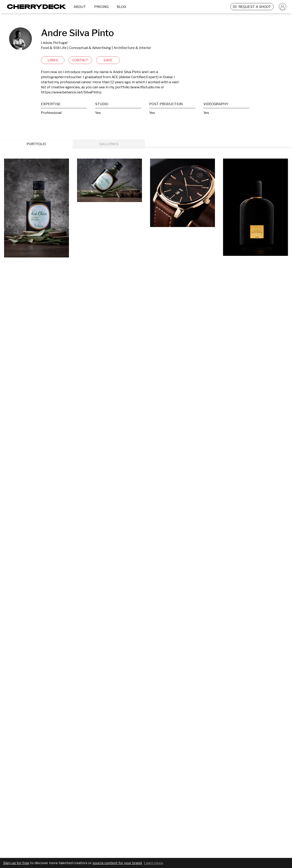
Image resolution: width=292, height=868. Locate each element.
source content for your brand (117, 863)
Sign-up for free (16, 863)
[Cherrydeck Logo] (35, 7)
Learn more (153, 863)
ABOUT (80, 7)
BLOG (121, 7)
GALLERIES (109, 144)
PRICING (101, 7)
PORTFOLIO (36, 144)
